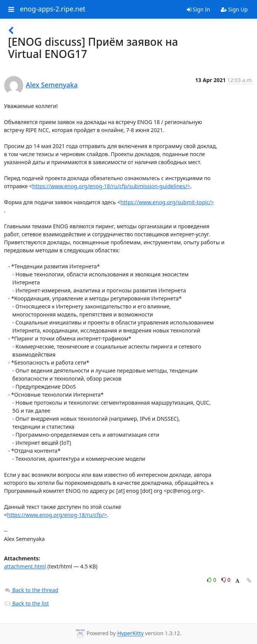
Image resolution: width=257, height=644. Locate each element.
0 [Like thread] (212, 580)
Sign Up (234, 9)
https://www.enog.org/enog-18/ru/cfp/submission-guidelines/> (111, 186)
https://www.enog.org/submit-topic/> (167, 202)
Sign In (198, 9)
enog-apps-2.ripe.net (53, 9)
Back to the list (27, 603)
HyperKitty (130, 634)
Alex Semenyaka (52, 85)
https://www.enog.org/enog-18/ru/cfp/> (57, 515)
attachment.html (25, 566)
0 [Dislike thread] (226, 580)
